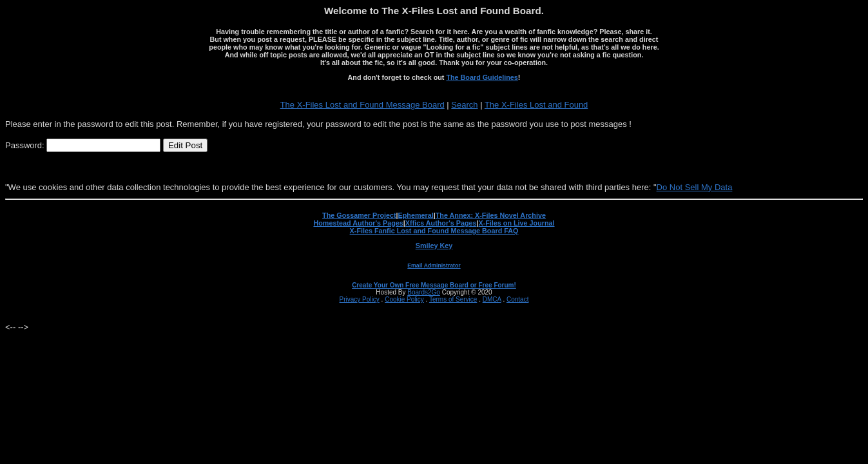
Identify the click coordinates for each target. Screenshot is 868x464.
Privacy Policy (360, 299)
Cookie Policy (404, 299)
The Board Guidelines (482, 77)
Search (464, 105)
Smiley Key (434, 246)
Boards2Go (424, 292)
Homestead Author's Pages (358, 223)
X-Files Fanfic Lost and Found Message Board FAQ (434, 231)
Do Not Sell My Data (695, 187)
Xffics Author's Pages (441, 223)
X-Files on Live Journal (517, 223)
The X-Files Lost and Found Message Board (362, 105)
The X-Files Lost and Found (536, 105)
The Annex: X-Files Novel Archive (491, 215)
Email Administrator (434, 266)
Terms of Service (453, 299)
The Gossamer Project (359, 215)
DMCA (492, 299)
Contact (517, 299)
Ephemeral (416, 215)
